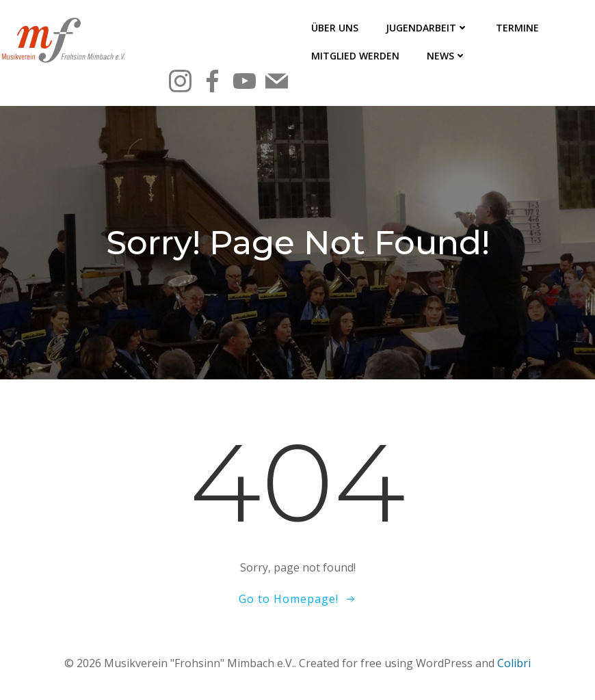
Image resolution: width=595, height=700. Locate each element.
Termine (517, 28)
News (447, 56)
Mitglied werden (355, 56)
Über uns (335, 28)
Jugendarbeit (427, 28)
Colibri (514, 663)
